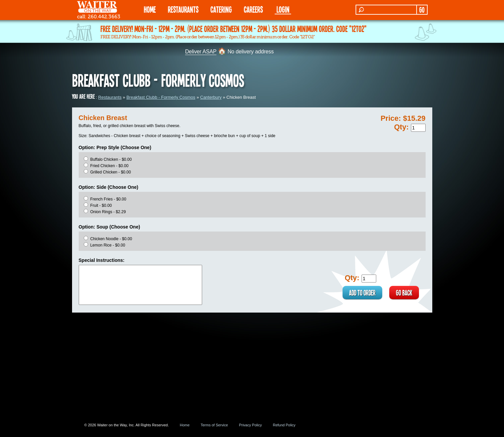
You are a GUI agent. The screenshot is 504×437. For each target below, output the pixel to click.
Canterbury (211, 97)
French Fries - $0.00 (108, 199)
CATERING (221, 9)
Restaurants (110, 97)
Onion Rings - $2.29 (108, 212)
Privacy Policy (250, 425)
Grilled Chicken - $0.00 (110, 172)
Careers (253, 9)
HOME (150, 9)
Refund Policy (284, 425)
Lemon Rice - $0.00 (108, 245)
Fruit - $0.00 (101, 205)
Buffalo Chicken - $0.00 (111, 159)
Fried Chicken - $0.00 (109, 166)
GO (422, 10)
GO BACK (404, 293)
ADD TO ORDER (362, 293)
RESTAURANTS (183, 9)
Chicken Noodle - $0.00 (111, 239)
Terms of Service (214, 425)
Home (185, 425)
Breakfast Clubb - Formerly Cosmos (161, 97)
